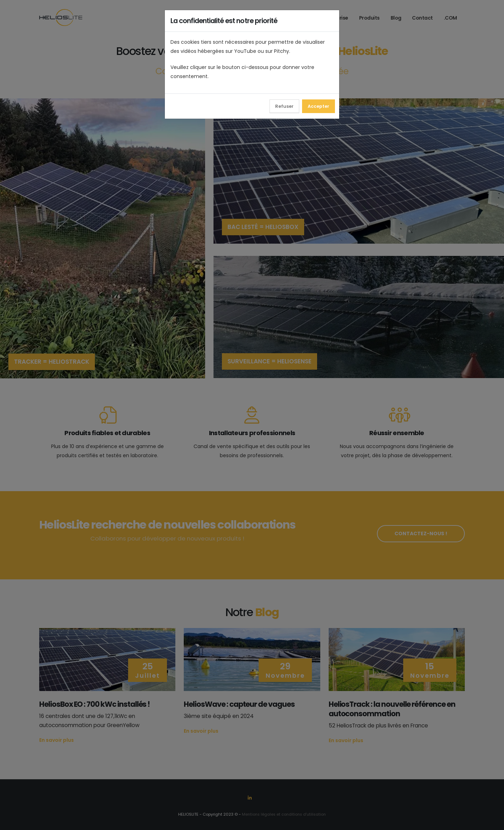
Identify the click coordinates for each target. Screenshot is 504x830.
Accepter (318, 106)
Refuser (284, 106)
